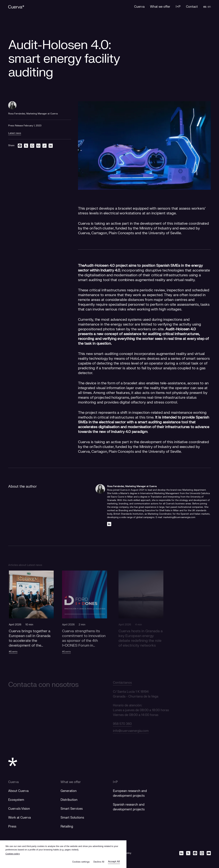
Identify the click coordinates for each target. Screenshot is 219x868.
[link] (44, 146)
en (209, 7)
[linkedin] (51, 146)
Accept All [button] (114, 862)
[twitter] (26, 146)
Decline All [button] (99, 862)
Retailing (67, 827)
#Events (18, 652)
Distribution (69, 800)
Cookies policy (13, 854)
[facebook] (20, 146)
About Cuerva (18, 791)
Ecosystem (16, 800)
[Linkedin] (109, 524)
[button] (36, 618)
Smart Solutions (72, 818)
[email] (38, 146)
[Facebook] (195, 853)
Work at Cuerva (20, 818)
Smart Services (72, 809)
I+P (115, 782)
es (205, 7)
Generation (69, 791)
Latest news (15, 133)
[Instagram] (202, 853)
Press (12, 827)
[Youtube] (209, 853)
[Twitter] (188, 853)
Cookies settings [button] (81, 862)
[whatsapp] (32, 146)
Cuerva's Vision (19, 809)
